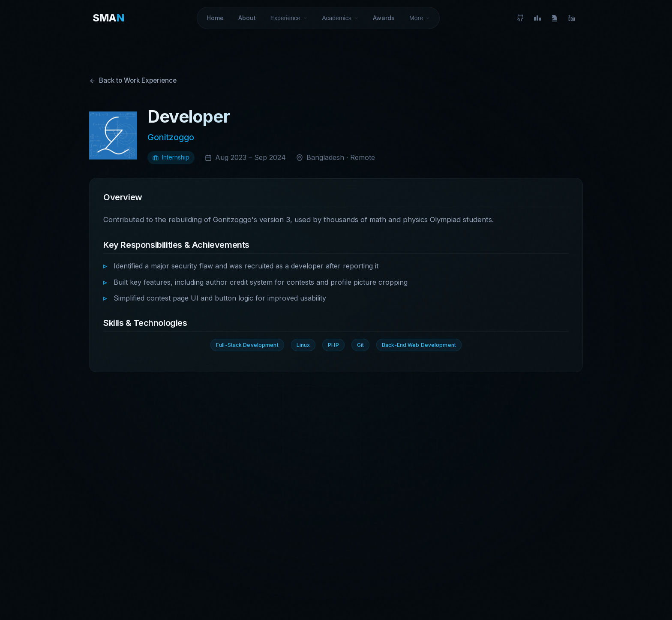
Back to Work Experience (133, 80)
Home (215, 14)
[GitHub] (520, 15)
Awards (384, 14)
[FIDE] (555, 15)
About (247, 14)
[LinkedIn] (572, 15)
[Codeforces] (537, 15)
